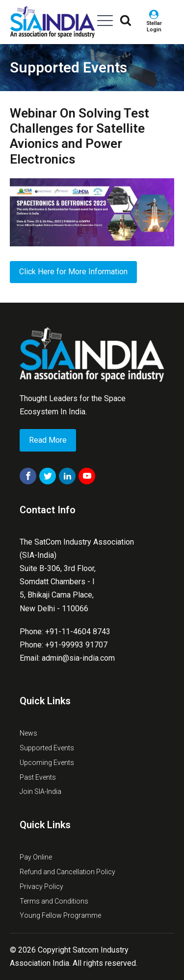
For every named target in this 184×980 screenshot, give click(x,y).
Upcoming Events (47, 763)
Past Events (38, 777)
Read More (48, 440)
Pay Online (36, 857)
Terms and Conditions (54, 901)
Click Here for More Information (73, 272)
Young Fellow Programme (60, 915)
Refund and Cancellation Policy (67, 872)
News (28, 733)
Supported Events (68, 67)
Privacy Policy (41, 886)
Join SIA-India (40, 791)
